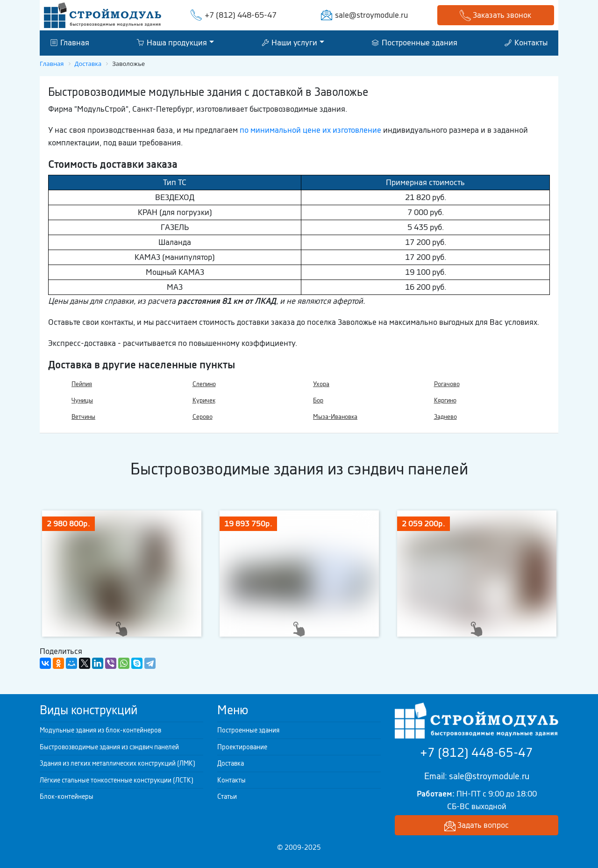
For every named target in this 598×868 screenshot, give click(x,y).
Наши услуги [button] (289, 43)
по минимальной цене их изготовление (310, 130)
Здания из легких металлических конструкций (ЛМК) (117, 763)
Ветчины (83, 417)
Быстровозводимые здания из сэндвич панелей (109, 747)
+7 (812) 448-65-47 (241, 15)
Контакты (526, 43)
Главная (70, 43)
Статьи (227, 796)
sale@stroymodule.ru (371, 15)
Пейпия (82, 384)
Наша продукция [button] (172, 43)
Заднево (445, 417)
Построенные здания (415, 43)
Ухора (321, 384)
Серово (203, 417)
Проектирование (242, 747)
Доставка (231, 763)
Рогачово (447, 384)
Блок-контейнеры (67, 796)
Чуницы (82, 400)
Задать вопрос (477, 826)
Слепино (204, 384)
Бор (318, 400)
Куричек (204, 400)
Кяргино (445, 400)
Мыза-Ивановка (335, 417)
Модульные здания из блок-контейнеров (100, 730)
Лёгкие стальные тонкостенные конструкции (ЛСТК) (117, 780)
